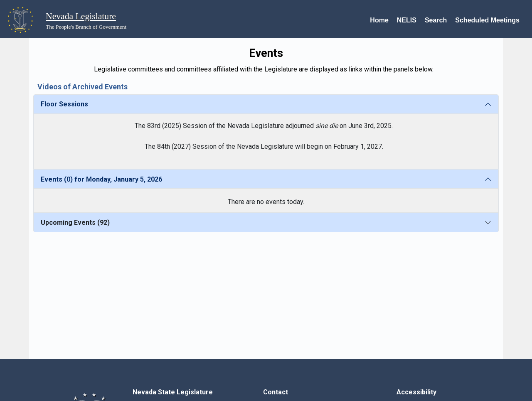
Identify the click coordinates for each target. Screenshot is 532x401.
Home (379, 20)
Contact (276, 392)
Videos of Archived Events (83, 87)
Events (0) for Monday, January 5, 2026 (101, 179)
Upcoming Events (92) (75, 223)
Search (436, 20)
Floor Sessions (64, 104)
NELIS (407, 20)
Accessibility (416, 392)
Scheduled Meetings (487, 20)
